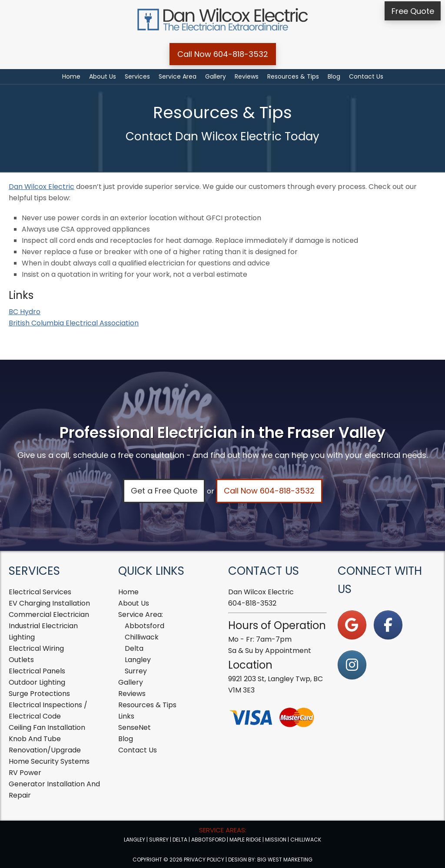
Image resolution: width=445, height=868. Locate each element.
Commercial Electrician (49, 615)
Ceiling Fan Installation (47, 727)
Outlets (21, 660)
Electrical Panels (37, 671)
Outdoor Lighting (37, 682)
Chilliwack (142, 637)
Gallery (131, 682)
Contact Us (138, 750)
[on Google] (352, 625)
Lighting (22, 637)
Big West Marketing (285, 860)
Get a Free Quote (164, 491)
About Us (134, 603)
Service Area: (141, 615)
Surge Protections (39, 694)
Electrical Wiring (36, 648)
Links (126, 716)
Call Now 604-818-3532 (223, 54)
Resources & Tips (147, 705)
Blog (126, 739)
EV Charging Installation (49, 603)
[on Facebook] (388, 625)
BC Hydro (25, 312)
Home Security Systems (49, 761)
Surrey (136, 671)
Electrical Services (40, 592)
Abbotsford (144, 626)
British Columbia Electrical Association (74, 323)
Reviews (132, 694)
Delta (134, 648)
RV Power (25, 773)
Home (128, 592)
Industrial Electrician (43, 626)
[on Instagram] (352, 665)
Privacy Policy (204, 860)
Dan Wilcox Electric (42, 187)
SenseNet (134, 727)
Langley (138, 660)
